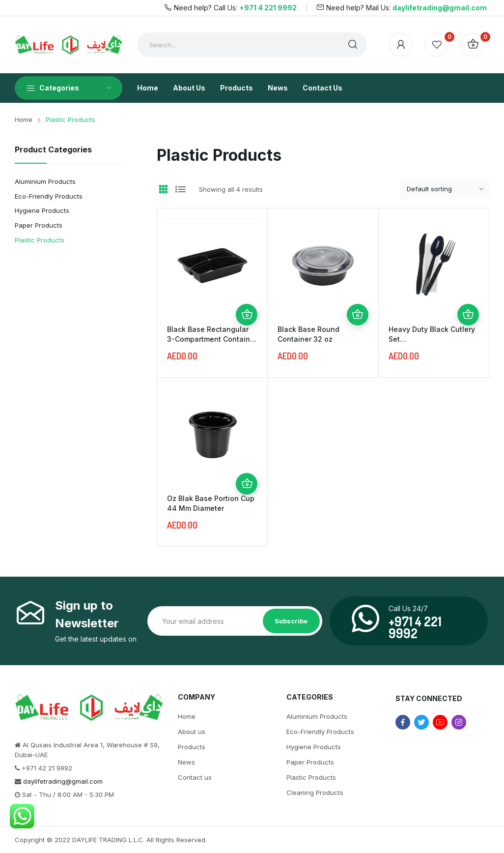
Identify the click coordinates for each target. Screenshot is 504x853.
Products (192, 747)
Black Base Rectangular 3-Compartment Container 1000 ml (212, 339)
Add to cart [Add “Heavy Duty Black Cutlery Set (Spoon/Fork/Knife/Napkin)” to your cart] (468, 315)
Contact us (195, 777)
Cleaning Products (315, 793)
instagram (459, 722)
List (180, 189)
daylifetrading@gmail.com (440, 8)
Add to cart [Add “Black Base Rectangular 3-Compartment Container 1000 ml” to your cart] (247, 315)
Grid (163, 189)
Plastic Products (40, 240)
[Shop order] (445, 189)
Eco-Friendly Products (49, 196)
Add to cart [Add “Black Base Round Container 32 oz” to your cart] (358, 315)
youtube (440, 722)
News (186, 762)
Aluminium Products (45, 181)
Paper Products (39, 225)
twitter (421, 722)
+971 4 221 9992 (268, 8)
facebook (403, 722)
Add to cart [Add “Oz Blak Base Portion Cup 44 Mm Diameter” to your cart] (247, 484)
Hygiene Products (42, 210)
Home (187, 716)
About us (192, 732)
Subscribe (291, 621)
